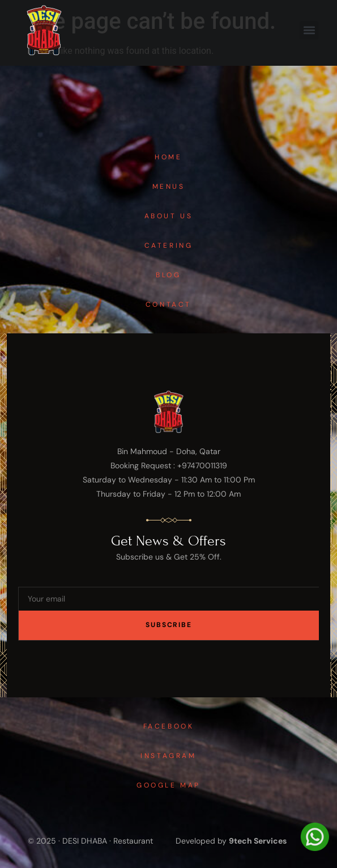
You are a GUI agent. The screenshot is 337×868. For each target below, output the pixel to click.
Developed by (231, 841)
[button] (309, 30)
